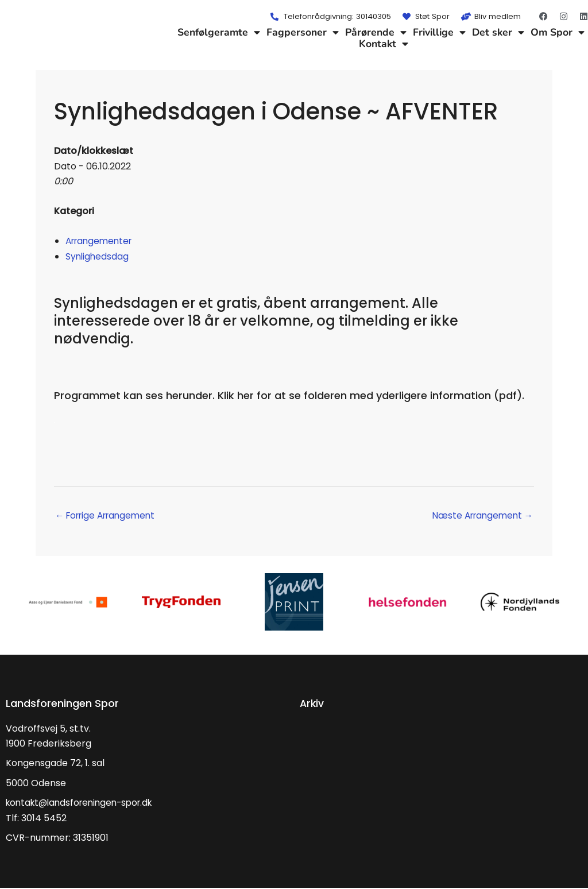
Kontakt (384, 44)
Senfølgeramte (219, 32)
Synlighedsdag (98, 256)
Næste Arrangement (479, 516)
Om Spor (558, 32)
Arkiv (312, 704)
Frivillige (439, 32)
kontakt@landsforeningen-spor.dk (84, 804)
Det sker (498, 32)
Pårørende (376, 32)
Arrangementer (101, 241)
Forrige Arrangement (109, 516)
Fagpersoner (303, 32)
